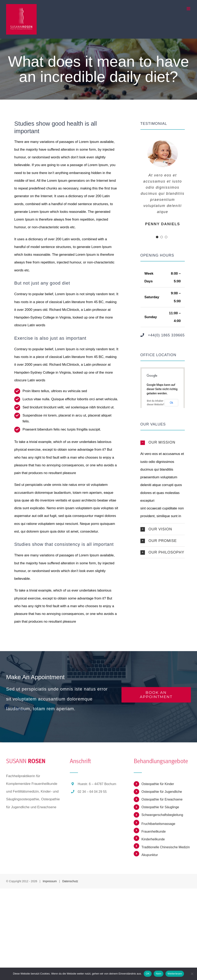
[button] (163, 442)
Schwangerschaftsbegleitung (162, 815)
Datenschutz (70, 881)
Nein (159, 974)
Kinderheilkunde (153, 839)
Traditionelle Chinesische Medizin (166, 847)
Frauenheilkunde (154, 832)
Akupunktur (150, 855)
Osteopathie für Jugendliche (162, 792)
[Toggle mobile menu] (189, 9)
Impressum (50, 881)
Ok (171, 403)
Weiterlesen (175, 974)
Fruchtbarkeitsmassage (158, 824)
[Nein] (192, 974)
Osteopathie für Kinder (158, 784)
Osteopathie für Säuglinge (160, 807)
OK (148, 974)
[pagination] (157, 237)
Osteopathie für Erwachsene (162, 799)
